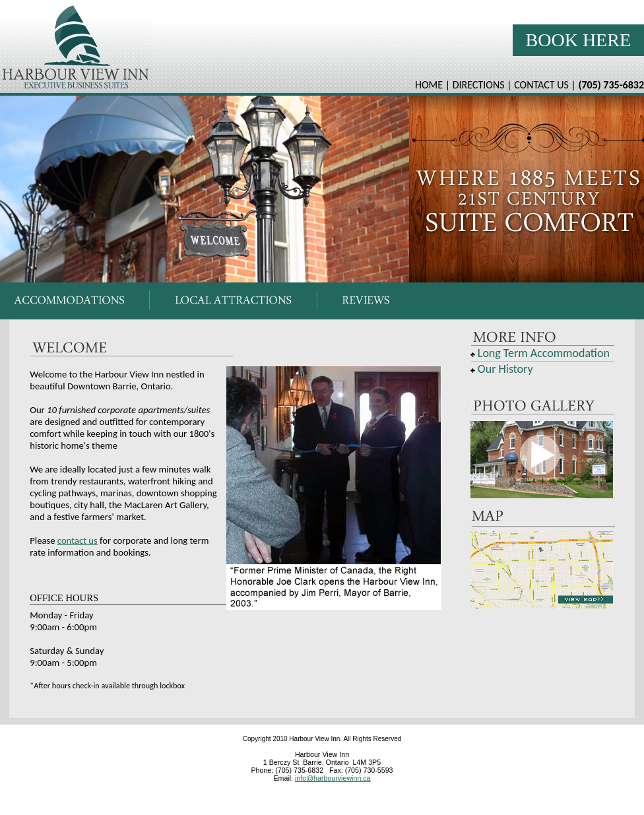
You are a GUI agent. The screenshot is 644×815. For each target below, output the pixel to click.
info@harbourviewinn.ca (333, 778)
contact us (78, 540)
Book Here (578, 40)
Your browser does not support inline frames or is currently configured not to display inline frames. (322, 189)
